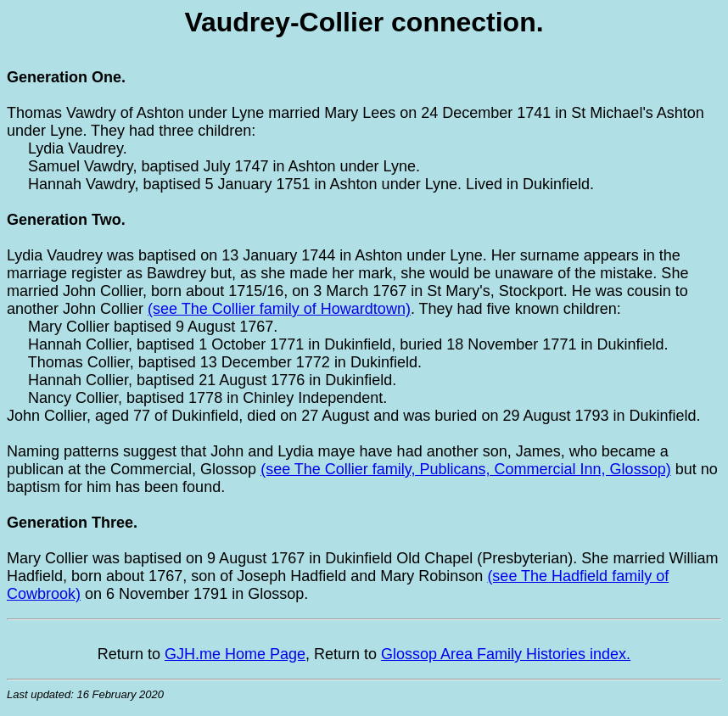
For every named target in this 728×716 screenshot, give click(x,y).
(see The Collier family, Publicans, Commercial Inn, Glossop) (466, 469)
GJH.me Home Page (235, 654)
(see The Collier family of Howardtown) (279, 309)
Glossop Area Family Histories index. (506, 654)
